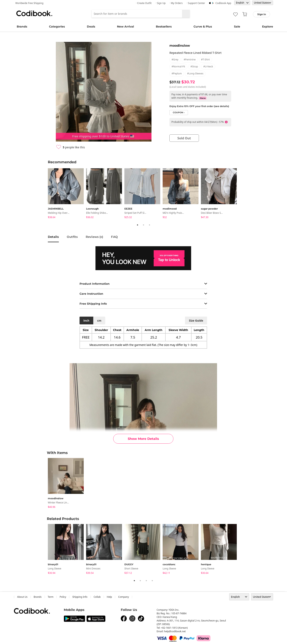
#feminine (190, 60)
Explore (268, 27)
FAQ (114, 237)
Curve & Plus (203, 27)
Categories (57, 27)
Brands (22, 27)
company (124, 597)
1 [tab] (138, 225)
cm (99, 321)
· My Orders (176, 3)
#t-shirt (205, 60)
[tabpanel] (67, 194)
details (53, 237)
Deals (91, 27)
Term (51, 597)
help (109, 597)
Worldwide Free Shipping (29, 3)
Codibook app (223, 3)
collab (97, 597)
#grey (175, 60)
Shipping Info (80, 597)
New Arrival (125, 27)
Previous (45, 194)
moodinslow (180, 46)
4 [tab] (152, 581)
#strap (194, 66)
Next (242, 194)
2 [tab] (143, 225)
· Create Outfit (144, 3)
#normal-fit (178, 66)
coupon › (179, 113)
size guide (196, 321)
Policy (63, 597)
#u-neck (208, 66)
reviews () (94, 237)
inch (86, 321)
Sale (237, 27)
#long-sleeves (195, 73)
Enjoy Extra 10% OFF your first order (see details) (199, 106)
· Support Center (196, 3)
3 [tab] (149, 225)
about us (22, 597)
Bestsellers (164, 27)
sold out (184, 138)
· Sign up (161, 3)
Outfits (72, 237)
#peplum (177, 73)
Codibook (34, 13)
